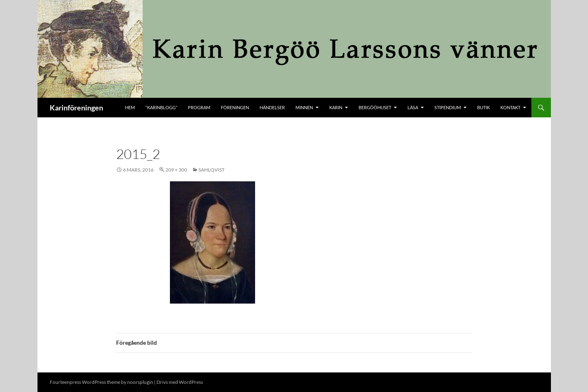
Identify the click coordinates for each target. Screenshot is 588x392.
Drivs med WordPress (180, 382)
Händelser (272, 107)
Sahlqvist (211, 170)
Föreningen (235, 107)
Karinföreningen (76, 108)
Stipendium (448, 107)
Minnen (304, 107)
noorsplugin (140, 382)
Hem (130, 107)
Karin (336, 107)
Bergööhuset (375, 107)
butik (483, 107)
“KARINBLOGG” (161, 107)
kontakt (510, 107)
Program (199, 107)
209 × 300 (176, 170)
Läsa (413, 107)
